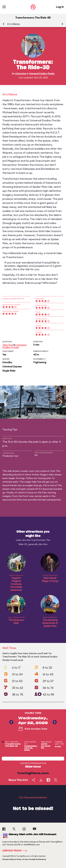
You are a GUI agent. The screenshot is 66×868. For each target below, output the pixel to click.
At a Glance (13, 24)
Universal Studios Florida (42, 74)
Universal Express (12, 366)
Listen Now (16, 851)
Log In (60, 7)
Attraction (21, 74)
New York (8, 345)
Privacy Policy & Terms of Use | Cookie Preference (24, 859)
